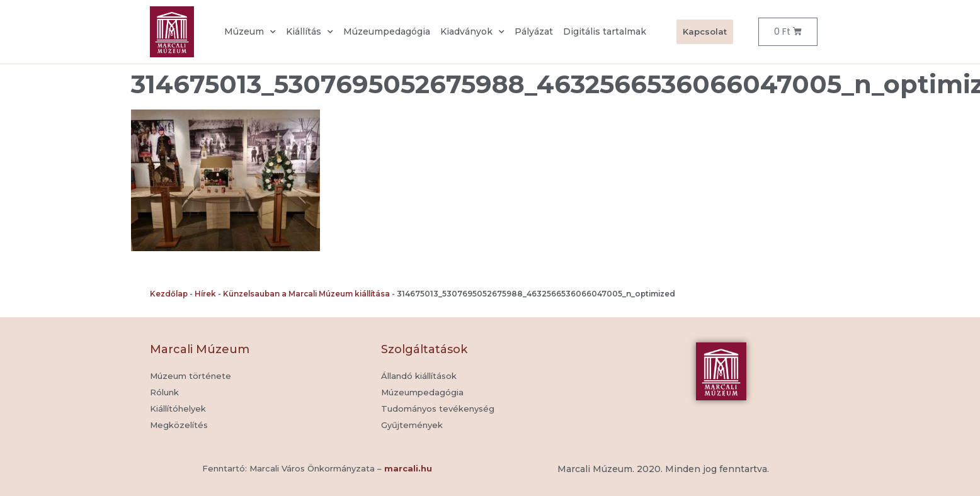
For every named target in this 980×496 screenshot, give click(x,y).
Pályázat (534, 31)
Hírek (205, 294)
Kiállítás (310, 32)
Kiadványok (472, 32)
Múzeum (250, 32)
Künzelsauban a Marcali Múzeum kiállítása (306, 294)
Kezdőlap (169, 294)
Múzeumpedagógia (387, 31)
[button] (412, 426)
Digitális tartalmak (605, 31)
